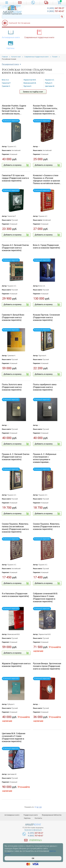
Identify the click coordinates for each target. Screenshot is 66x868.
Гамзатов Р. (6, 83)
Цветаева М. (50, 86)
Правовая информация (33, 830)
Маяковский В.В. (30, 83)
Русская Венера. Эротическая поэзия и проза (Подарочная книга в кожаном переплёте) (47, 666)
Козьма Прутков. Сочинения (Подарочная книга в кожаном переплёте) (46, 317)
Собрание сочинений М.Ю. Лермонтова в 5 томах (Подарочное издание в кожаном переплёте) (45, 597)
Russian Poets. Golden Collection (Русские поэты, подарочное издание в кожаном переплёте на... (45, 110)
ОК (33, 858)
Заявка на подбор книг (33, 92)
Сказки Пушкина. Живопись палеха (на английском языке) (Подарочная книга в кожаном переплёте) (15, 528)
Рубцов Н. (49, 83)
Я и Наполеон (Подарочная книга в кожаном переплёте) (15, 595)
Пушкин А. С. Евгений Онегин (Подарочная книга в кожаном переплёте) (16, 457)
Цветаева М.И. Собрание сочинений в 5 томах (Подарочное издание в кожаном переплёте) (14, 737)
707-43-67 (56, 11)
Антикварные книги (11, 34)
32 (35, 807)
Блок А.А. (5, 80)
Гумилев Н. (6, 86)
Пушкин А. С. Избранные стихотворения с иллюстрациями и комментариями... (45, 458)
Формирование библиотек (52, 815)
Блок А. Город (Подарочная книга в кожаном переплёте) (46, 246)
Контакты (38, 818)
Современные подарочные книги (39, 34)
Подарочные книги (31, 815)
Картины (10, 45)
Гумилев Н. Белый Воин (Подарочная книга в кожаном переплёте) (13, 317)
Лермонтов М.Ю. (30, 80)
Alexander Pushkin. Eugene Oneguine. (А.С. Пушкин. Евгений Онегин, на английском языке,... (14, 110)
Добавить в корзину (16, 165)
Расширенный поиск (10, 64)
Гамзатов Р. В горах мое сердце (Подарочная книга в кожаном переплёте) (15, 178)
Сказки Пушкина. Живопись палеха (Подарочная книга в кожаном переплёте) (46, 527)
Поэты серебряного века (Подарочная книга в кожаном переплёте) (45, 387)
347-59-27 (56, 8)
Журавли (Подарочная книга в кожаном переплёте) (16, 665)
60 (38, 807)
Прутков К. (28, 86)
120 (40, 807)
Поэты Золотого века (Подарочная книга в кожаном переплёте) (12, 387)
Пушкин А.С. (50, 80)
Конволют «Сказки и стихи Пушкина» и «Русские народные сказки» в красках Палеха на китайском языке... (47, 179)
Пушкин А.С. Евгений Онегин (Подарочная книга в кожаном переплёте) (15, 248)
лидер (33, 825)
